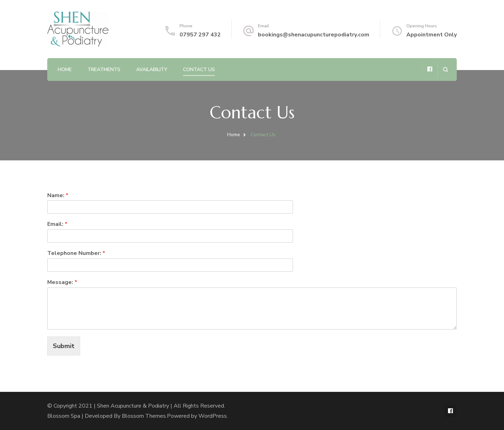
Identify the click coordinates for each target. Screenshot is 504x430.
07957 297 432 (200, 35)
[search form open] (445, 70)
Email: (57, 224)
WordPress (213, 416)
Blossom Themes (144, 416)
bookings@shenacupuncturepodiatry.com (314, 35)
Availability (152, 70)
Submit (64, 346)
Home (65, 70)
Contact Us (199, 70)
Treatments (104, 70)
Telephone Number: (76, 253)
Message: (62, 282)
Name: (58, 196)
